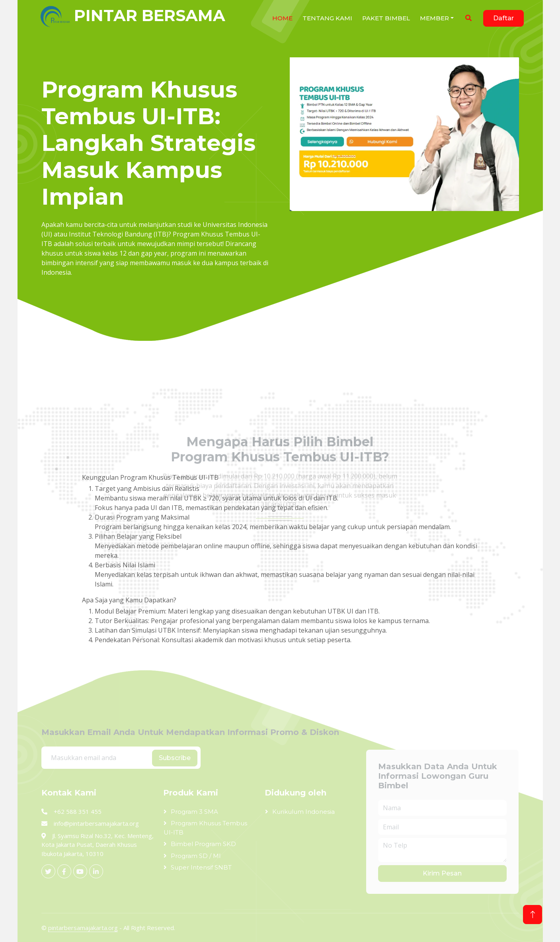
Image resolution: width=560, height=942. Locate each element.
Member (434, 18)
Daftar (503, 18)
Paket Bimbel (386, 18)
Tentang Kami (327, 18)
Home (282, 18)
